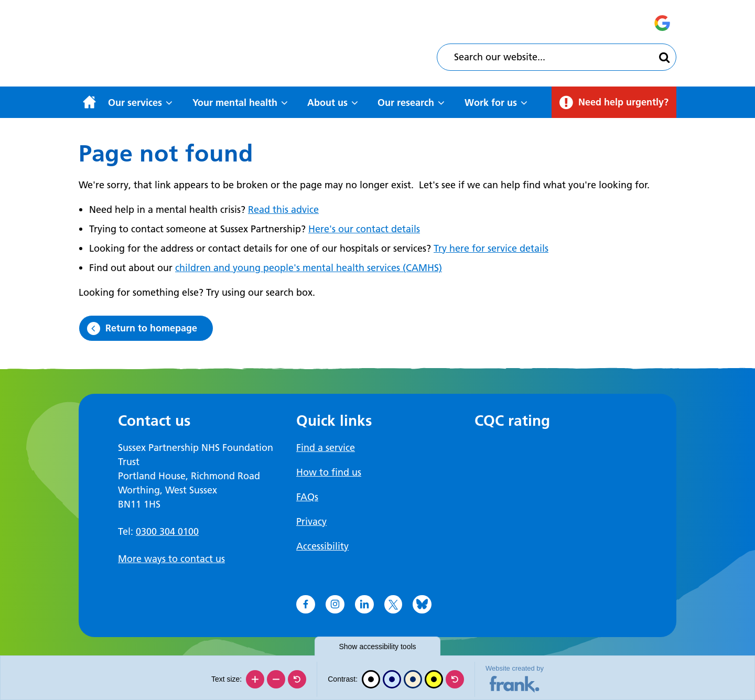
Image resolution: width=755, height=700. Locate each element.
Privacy (311, 521)
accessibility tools (377, 647)
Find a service (326, 448)
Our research (406, 103)
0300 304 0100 (167, 531)
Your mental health (235, 103)
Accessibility (322, 546)
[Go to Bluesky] (422, 605)
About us (327, 103)
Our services (135, 103)
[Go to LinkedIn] (364, 605)
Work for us (491, 103)
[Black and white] (371, 679)
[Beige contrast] (413, 679)
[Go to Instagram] (335, 605)
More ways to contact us (171, 559)
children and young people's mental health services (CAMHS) (309, 268)
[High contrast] (434, 679)
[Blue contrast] (392, 679)
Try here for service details (491, 248)
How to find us (329, 472)
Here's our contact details (364, 229)
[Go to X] (393, 605)
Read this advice (283, 209)
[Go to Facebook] (306, 605)
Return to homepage (151, 328)
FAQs (307, 497)
